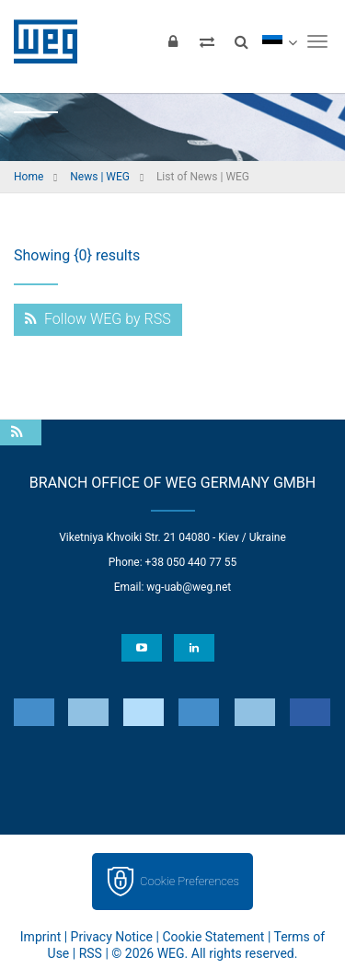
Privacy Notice (112, 937)
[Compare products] (207, 41)
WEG (39, 41)
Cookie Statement (213, 937)
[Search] (241, 41)
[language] (279, 41)
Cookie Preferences (190, 881)
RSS (91, 953)
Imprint (40, 937)
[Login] (173, 41)
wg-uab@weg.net (189, 587)
